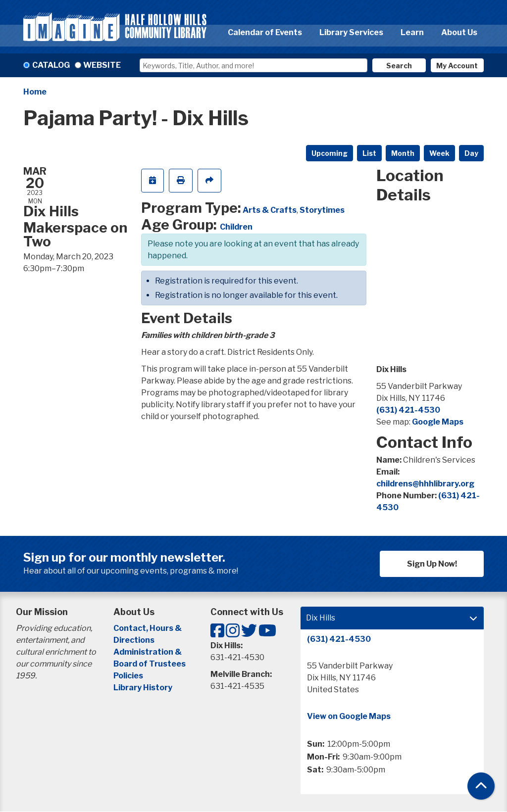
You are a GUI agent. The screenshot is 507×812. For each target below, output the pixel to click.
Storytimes (322, 210)
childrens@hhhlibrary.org (425, 484)
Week (439, 153)
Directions (134, 640)
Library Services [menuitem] (351, 32)
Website (102, 65)
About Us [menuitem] (459, 32)
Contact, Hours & (148, 628)
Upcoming (330, 153)
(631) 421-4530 (408, 410)
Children (236, 227)
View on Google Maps (349, 716)
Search (399, 66)
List (369, 153)
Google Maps (438, 422)
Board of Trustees (150, 664)
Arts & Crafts (270, 210)
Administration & (148, 652)
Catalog (51, 65)
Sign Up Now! (432, 564)
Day (471, 153)
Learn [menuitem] (412, 32)
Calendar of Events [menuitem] (265, 32)
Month (403, 153)
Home (35, 92)
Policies (128, 676)
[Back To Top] (481, 786)
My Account (457, 66)
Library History (143, 688)
